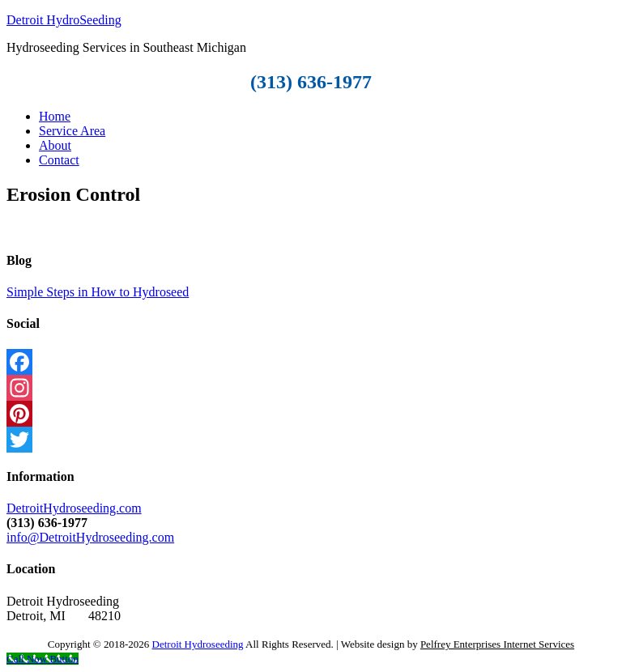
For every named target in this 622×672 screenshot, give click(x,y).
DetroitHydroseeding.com (74, 508)
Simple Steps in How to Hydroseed (98, 292)
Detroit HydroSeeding (64, 20)
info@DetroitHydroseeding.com (90, 537)
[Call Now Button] (43, 659)
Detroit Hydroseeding (198, 644)
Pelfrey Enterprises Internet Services (497, 644)
